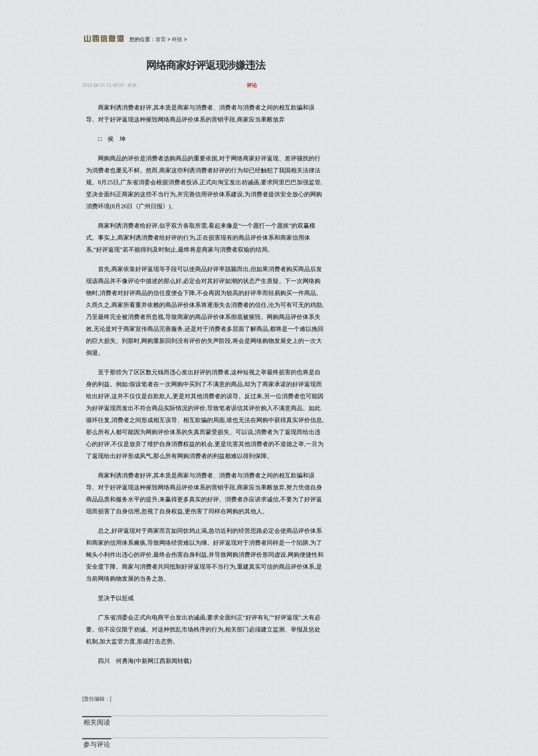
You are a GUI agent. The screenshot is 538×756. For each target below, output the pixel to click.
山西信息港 (104, 39)
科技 (177, 39)
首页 (161, 39)
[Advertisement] (263, 21)
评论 (252, 85)
